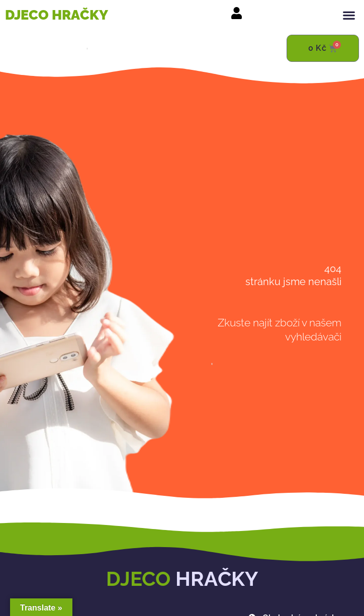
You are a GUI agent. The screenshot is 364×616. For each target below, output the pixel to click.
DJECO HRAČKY (57, 15)
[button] (349, 15)
